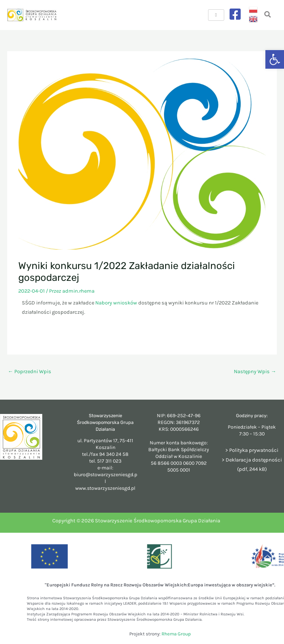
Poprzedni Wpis (30, 372)
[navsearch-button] (268, 15)
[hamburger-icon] (216, 15)
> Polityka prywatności (252, 450)
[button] (275, 59)
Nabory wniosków (116, 303)
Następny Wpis (255, 372)
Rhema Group (176, 634)
